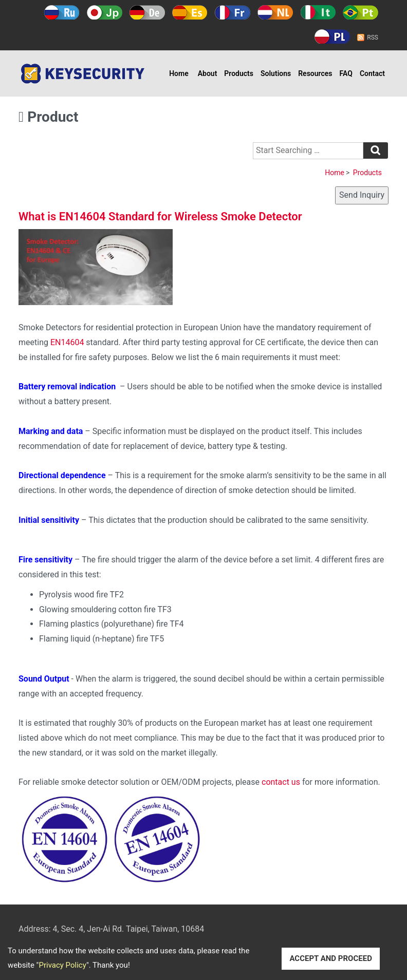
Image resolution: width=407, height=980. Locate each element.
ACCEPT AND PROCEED (331, 958)
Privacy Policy (62, 965)
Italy (318, 12)
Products (239, 73)
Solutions (276, 73)
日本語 (105, 12)
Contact (372, 73)
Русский (62, 12)
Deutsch (147, 12)
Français (233, 12)
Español (190, 12)
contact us (281, 782)
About (208, 73)
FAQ (346, 73)
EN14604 (67, 342)
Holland (275, 12)
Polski (332, 36)
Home (179, 73)
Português (360, 12)
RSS (373, 37)
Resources (315, 73)
